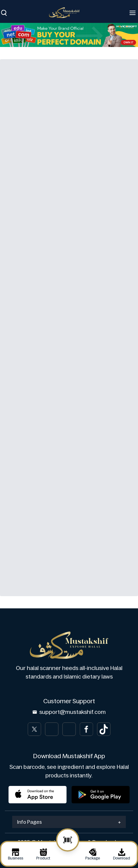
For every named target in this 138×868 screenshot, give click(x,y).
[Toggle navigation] (133, 13)
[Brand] (67, 13)
